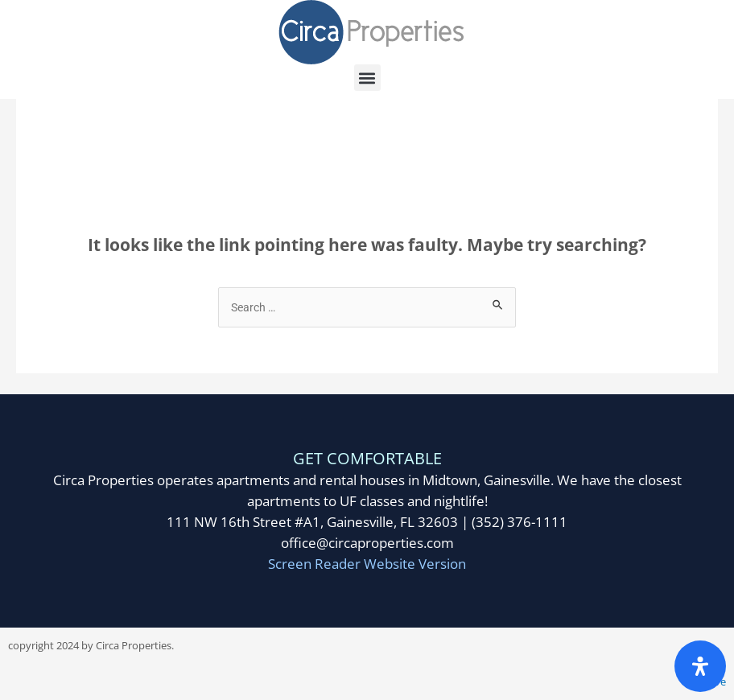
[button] (367, 78)
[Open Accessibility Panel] (700, 666)
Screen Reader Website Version (367, 564)
